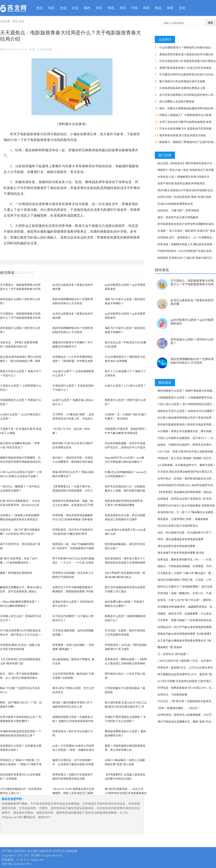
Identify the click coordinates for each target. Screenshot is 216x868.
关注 (99, 8)
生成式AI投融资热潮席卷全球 (175, 204)
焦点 (40, 8)
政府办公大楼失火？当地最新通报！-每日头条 (185, 587)
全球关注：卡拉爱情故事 (172, 695)
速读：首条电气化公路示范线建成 (178, 217)
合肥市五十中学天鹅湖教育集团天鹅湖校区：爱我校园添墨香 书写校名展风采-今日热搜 (73, 591)
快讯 (111, 8)
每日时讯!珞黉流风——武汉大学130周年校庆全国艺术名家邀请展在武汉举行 (126, 793)
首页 (15, 21)
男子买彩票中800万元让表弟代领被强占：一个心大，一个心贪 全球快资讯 (73, 563)
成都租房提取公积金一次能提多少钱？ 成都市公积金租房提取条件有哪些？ (73, 721)
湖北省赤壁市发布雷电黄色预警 (176, 546)
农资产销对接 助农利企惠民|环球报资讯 (181, 183)
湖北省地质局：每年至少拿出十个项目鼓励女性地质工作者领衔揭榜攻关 (125, 563)
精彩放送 (165, 383)
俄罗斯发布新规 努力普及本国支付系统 (183, 135)
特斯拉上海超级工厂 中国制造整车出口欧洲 (185, 115)
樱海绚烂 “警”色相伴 (170, 647)
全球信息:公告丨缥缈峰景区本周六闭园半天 (184, 177)
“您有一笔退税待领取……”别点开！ (179, 708)
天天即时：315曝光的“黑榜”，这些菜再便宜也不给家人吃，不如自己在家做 (73, 419)
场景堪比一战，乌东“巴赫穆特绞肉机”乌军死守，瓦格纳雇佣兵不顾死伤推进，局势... (73, 548)
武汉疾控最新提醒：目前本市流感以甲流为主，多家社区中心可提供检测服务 (125, 447)
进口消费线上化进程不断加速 (177, 102)
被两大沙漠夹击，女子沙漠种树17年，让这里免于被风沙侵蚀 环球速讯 (73, 764)
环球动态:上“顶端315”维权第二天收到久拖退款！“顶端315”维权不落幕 (21, 764)
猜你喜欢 (162, 270)
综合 (51, 8)
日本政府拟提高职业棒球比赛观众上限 (182, 88)
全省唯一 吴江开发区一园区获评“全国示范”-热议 (186, 231)
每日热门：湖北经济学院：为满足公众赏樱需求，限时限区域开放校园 (73, 462)
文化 (182, 8)
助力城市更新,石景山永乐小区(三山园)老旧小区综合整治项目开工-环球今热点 (126, 707)
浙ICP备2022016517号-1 (17, 864)
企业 (75, 8)
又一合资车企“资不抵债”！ (174, 654)
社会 (63, 8)
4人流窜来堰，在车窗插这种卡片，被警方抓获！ (187, 465)
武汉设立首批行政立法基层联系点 (178, 526)
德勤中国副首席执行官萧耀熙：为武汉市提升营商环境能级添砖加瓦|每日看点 (21, 462)
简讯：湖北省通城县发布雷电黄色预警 (180, 539)
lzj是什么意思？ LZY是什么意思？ (125, 386)
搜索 (210, 23)
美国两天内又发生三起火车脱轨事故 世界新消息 (186, 506)
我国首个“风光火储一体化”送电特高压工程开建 (186, 170)
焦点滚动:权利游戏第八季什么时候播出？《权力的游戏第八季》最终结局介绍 (21, 361)
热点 (158, 8)
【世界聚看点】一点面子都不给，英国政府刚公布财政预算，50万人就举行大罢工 (73, 491)
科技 (147, 8)
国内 (87, 8)
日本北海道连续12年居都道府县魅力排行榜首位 (188, 61)
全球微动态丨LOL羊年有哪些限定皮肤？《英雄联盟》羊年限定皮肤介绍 (73, 361)
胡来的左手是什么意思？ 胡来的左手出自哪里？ (186, 411)
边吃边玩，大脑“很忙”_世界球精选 (178, 210)
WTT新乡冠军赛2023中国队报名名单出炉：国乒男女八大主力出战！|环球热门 (21, 635)
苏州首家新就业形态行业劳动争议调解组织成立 (186, 224)
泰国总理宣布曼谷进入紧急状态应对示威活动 (186, 54)
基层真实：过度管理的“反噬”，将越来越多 (183, 519)
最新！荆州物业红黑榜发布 (16, 573)
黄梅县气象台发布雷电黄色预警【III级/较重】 (185, 634)
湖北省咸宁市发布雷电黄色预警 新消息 (181, 553)
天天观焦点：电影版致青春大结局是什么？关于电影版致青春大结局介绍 (20, 289)
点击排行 (165, 39)
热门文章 (165, 155)
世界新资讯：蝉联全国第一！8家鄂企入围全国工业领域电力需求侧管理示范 (126, 663)
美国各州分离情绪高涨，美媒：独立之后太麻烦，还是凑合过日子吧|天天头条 (73, 505)
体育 (170, 8)
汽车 (135, 8)
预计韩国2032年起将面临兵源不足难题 (182, 81)
